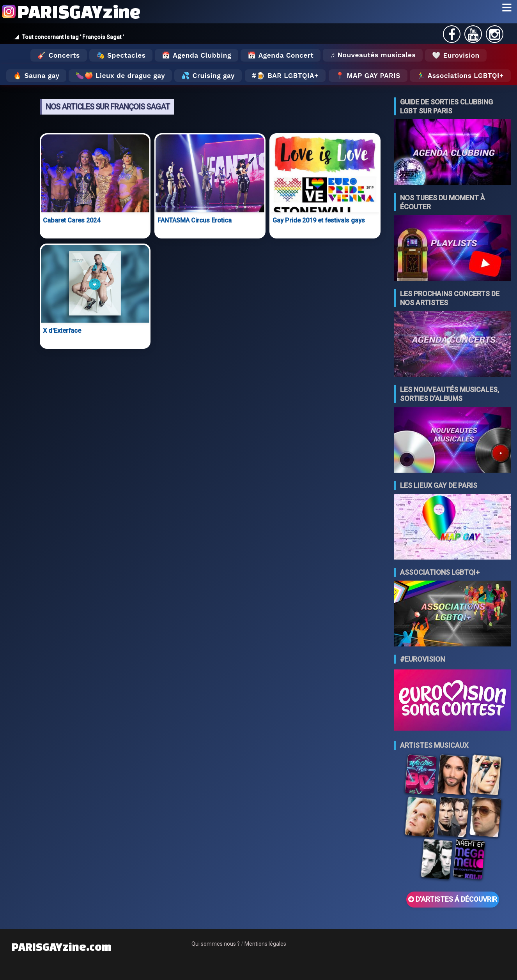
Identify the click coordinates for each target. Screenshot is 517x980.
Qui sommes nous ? (216, 944)
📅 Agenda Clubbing (196, 55)
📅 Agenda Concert (281, 55)
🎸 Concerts (58, 55)
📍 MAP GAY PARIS (368, 76)
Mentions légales (265, 944)
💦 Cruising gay (208, 76)
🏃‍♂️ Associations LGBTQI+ (460, 76)
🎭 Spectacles (121, 55)
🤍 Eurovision (456, 55)
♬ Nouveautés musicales (373, 55)
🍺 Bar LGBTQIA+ (288, 76)
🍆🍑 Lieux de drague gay (120, 76)
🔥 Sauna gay (36, 76)
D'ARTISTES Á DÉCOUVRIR (453, 899)
